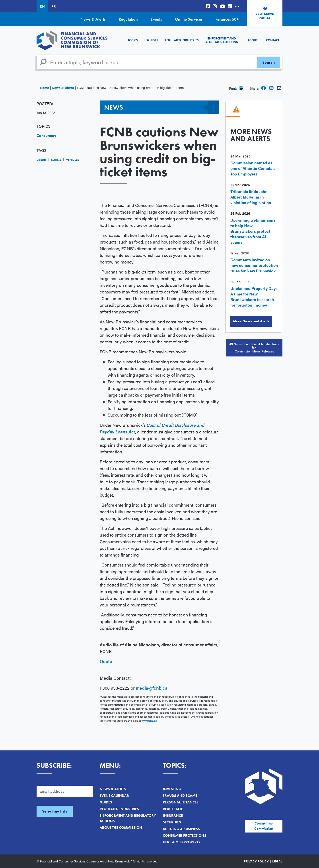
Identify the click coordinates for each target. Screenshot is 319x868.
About (253, 40)
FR (53, 6)
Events (156, 19)
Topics (133, 40)
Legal (277, 861)
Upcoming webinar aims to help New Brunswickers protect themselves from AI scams (253, 231)
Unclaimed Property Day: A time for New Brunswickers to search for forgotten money (254, 297)
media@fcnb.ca (152, 688)
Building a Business (181, 829)
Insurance (173, 816)
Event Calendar (114, 796)
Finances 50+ (227, 19)
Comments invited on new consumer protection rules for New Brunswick (254, 265)
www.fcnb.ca (149, 720)
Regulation (128, 19)
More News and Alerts (251, 321)
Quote (106, 661)
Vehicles (73, 160)
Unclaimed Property (182, 842)
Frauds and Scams (180, 796)
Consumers (47, 135)
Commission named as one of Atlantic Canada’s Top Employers (253, 168)
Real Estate (173, 809)
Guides (153, 40)
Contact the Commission (264, 826)
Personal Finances (181, 802)
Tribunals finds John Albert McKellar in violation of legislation (251, 197)
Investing (172, 789)
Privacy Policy (256, 861)
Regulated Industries (182, 40)
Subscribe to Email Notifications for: (254, 348)
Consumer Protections (185, 836)
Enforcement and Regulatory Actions (222, 40)
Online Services (189, 19)
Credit (41, 160)
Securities (172, 822)
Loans (56, 160)
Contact (273, 40)
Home (44, 88)
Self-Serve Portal (265, 16)
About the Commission (121, 828)
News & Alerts (93, 19)
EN (42, 6)
